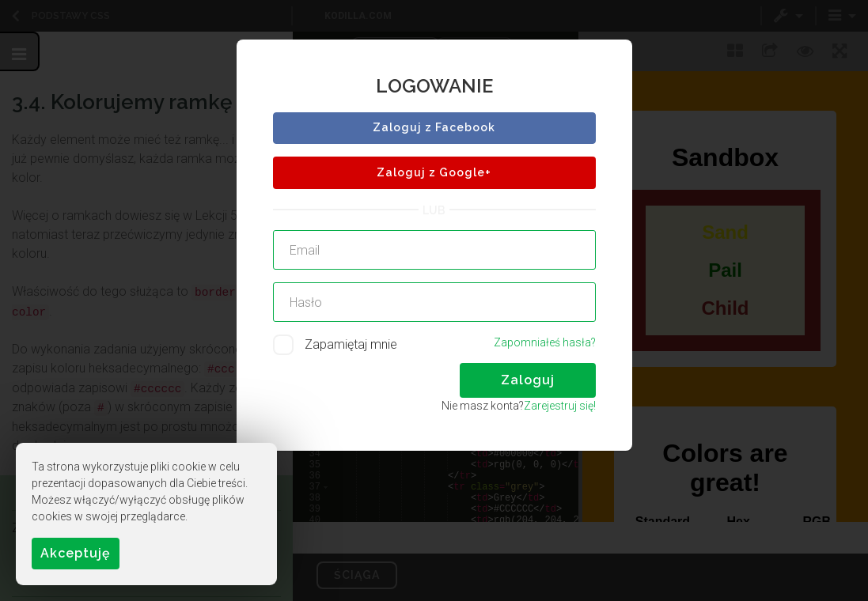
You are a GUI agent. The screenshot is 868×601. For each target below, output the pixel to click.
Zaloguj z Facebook (434, 127)
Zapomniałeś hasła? (545, 342)
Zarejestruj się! (560, 406)
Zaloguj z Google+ (434, 172)
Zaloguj (528, 380)
